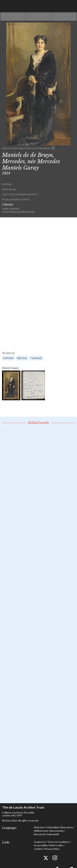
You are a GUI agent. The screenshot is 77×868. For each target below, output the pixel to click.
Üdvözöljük (53, 827)
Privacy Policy (52, 849)
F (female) (36, 358)
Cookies (38, 849)
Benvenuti (40, 834)
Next (64, 16)
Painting (22, 358)
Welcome (39, 827)
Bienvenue (67, 827)
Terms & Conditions (59, 842)
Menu (71, 6)
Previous (13, 16)
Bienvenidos (57, 831)
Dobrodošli (53, 834)
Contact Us (40, 842)
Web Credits (56, 845)
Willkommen (41, 831)
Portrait (9, 358)
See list (38, 16)
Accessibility (41, 845)
